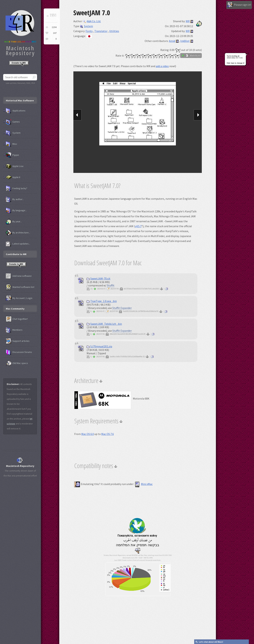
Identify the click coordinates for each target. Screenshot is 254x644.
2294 (54, 27)
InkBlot (185, 41)
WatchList (191, 55)
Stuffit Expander (122, 308)
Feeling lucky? (16, 188)
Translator (101, 31)
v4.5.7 (138, 226)
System (87, 26)
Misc (11, 144)
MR (188, 21)
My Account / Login (19, 298)
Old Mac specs (17, 363)
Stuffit (111, 285)
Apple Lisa (15, 166)
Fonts (89, 31)
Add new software (19, 276)
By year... (14, 222)
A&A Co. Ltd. (92, 21)
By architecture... (18, 233)
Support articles (18, 341)
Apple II (13, 177)
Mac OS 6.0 (88, 434)
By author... (15, 199)
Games (13, 122)
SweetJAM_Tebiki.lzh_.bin (104, 324)
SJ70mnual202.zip (99, 346)
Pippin (12, 155)
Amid (172, 41)
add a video (162, 66)
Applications (16, 111)
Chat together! (17, 319)
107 (55, 33)
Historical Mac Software (20, 100)
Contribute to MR (16, 254)
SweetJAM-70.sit (99, 278)
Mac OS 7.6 (108, 434)
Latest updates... (18, 244)
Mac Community (15, 309)
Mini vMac (143, 484)
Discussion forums (19, 352)
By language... (16, 210)
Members (14, 330)
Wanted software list (20, 287)
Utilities (114, 31)
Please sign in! (239, 5)
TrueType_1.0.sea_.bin (102, 301)
